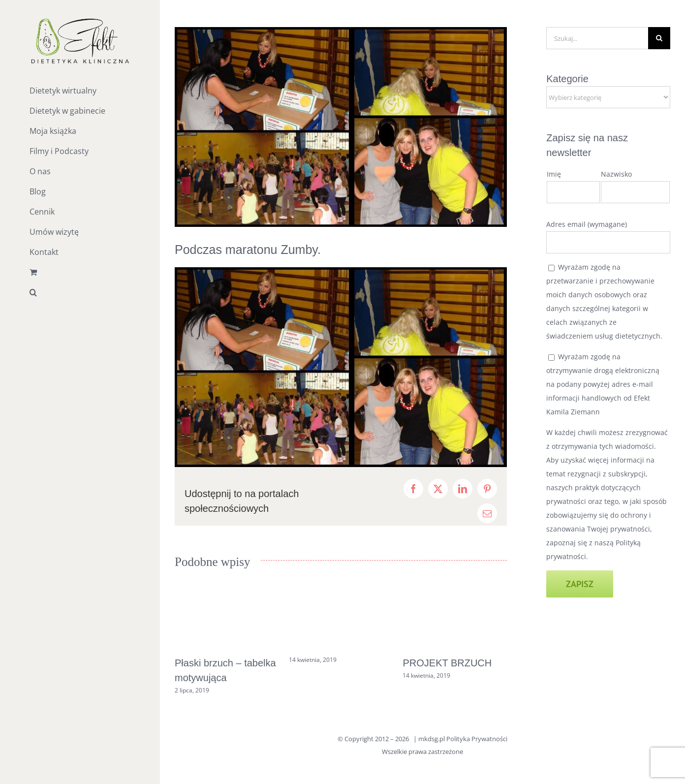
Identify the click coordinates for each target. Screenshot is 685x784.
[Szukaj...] (597, 38)
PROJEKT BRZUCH (447, 663)
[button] (80, 293)
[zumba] (341, 127)
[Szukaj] (659, 38)
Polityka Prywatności (477, 739)
